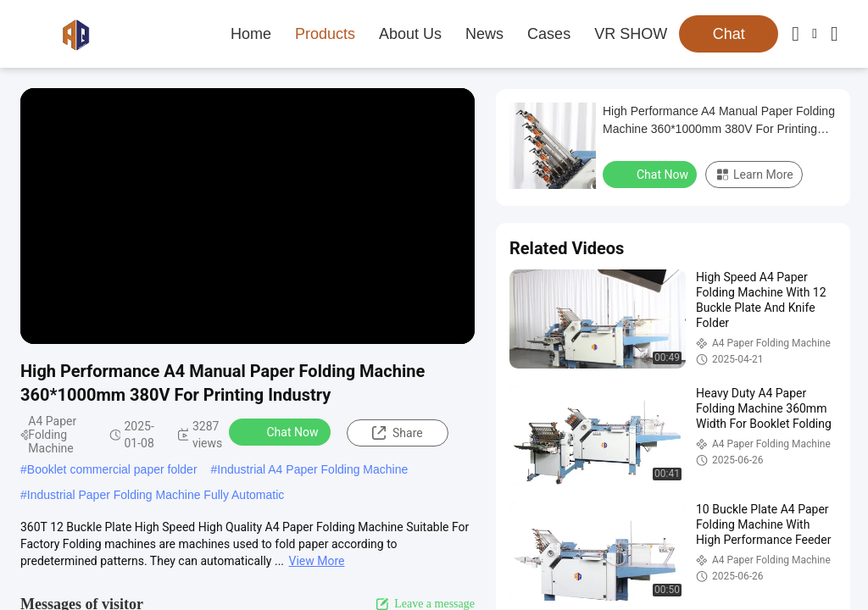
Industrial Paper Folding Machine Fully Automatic (156, 495)
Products (325, 34)
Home (251, 34)
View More (317, 561)
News (484, 34)
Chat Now (282, 431)
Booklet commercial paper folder (112, 469)
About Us (410, 34)
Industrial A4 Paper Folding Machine (312, 469)
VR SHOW (631, 34)
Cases (549, 34)
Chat (729, 34)
